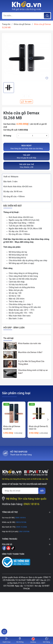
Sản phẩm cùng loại (16, 393)
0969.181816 (32, 504)
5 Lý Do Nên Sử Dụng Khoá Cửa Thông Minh (31, 363)
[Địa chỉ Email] (20, 491)
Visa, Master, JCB (26, 166)
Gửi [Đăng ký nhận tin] (42, 491)
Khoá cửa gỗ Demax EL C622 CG (39, 428)
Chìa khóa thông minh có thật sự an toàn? (33, 372)
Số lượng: (7, 136)
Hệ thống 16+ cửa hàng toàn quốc (26, 499)
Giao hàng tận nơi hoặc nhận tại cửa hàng (26, 147)
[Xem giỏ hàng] (46, 640)
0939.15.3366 (21, 527)
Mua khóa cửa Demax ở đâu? (30, 352)
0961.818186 (24, 531)
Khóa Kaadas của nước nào (30, 343)
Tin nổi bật (8, 338)
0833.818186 (21, 522)
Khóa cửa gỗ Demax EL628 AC (12, 428)
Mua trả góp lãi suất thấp (26, 156)
